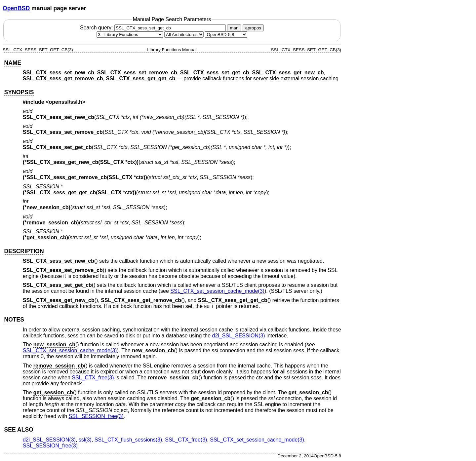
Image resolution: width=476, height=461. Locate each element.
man (234, 28)
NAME (13, 63)
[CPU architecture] (184, 35)
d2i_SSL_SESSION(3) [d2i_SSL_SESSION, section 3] (239, 336)
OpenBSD (16, 8)
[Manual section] (130, 35)
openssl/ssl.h (66, 102)
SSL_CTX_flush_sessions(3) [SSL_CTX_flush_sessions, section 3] (128, 440)
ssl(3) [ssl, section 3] (85, 440)
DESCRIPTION (24, 251)
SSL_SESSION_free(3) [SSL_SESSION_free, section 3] (96, 416)
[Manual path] (226, 35)
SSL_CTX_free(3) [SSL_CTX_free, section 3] (93, 378)
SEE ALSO (19, 430)
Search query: (154, 28)
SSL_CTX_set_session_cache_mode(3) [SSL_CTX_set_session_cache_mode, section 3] (217, 291)
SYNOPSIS (19, 92)
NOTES (14, 320)
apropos (253, 28)
